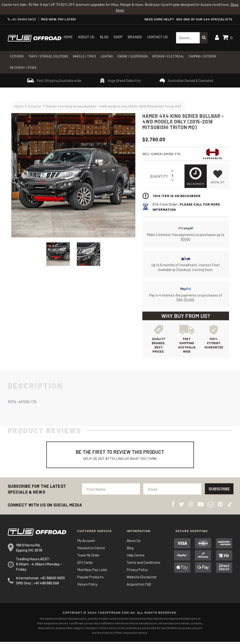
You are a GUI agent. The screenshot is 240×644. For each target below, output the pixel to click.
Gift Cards (85, 564)
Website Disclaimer (142, 579)
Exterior (17, 56)
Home (68, 37)
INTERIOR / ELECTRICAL (168, 56)
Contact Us (157, 37)
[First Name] (111, 491)
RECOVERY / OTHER (23, 68)
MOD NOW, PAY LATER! (59, 19)
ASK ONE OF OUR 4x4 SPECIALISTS (204, 19)
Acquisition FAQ (139, 586)
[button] (218, 176)
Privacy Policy (138, 572)
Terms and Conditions (144, 564)
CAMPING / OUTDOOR (202, 56)
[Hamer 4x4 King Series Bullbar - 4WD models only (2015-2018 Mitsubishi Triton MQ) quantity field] (172, 176)
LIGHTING (107, 56)
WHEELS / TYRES (84, 56)
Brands (135, 37)
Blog (104, 37)
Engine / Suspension (133, 56)
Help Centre (136, 557)
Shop (118, 37)
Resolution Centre (91, 550)
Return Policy (88, 586)
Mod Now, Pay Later (93, 572)
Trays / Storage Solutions (48, 56)
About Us (86, 37)
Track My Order (89, 557)
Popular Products (91, 579)
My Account (86, 543)
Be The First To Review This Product (120, 456)
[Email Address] (172, 491)
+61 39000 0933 (22, 19)
